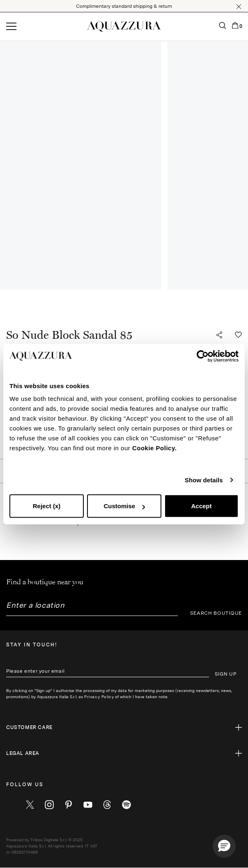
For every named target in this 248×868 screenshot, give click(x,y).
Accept (201, 506)
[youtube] (88, 805)
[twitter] (30, 805)
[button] (239, 7)
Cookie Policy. (154, 448)
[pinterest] (69, 805)
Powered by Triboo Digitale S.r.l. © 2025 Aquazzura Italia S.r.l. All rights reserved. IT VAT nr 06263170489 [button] (52, 846)
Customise (124, 506)
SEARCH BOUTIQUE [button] (216, 613)
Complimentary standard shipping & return (124, 6)
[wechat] (126, 805)
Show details (204, 480)
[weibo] (107, 805)
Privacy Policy (99, 697)
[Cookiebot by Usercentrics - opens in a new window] (203, 356)
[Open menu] (11, 27)
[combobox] (92, 608)
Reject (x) (47, 506)
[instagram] (49, 805)
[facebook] (11, 805)
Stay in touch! (32, 645)
